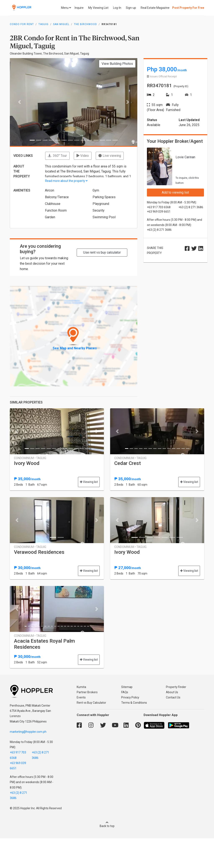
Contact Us (173, 697)
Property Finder (176, 687)
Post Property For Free (188, 8)
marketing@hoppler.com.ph (28, 732)
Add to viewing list (175, 192)
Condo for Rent (22, 24)
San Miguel (61, 24)
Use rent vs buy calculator (102, 252)
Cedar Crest (128, 463)
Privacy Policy (130, 697)
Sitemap (127, 687)
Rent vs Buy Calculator (91, 703)
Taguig (43, 24)
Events (81, 697)
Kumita (81, 687)
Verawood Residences (39, 552)
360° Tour (57, 156)
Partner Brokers (87, 692)
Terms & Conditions (134, 703)
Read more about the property (66, 181)
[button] (19, 102)
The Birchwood (85, 24)
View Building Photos (117, 64)
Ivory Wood (27, 463)
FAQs (125, 692)
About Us (172, 692)
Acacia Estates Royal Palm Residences (44, 644)
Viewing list (89, 482)
